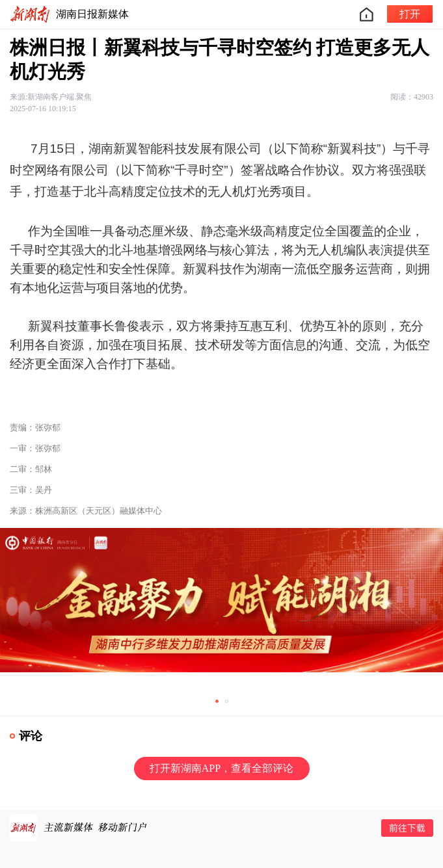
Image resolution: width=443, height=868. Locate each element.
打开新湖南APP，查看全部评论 (221, 768)
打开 (410, 14)
